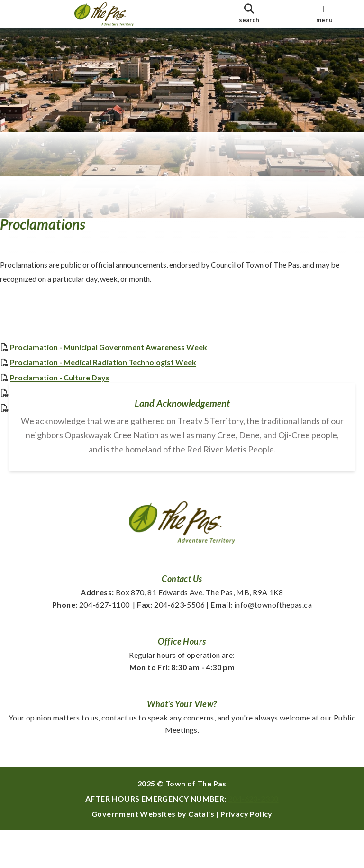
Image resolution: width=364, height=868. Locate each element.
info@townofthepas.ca (261, 642)
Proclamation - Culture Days (69, 387)
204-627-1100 (91, 642)
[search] (249, 14)
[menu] (325, 14)
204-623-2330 (253, 836)
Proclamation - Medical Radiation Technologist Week (113, 372)
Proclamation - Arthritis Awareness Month (94, 402)
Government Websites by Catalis (153, 852)
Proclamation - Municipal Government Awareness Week (118, 357)
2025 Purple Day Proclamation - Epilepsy (91, 418)
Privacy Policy (246, 852)
